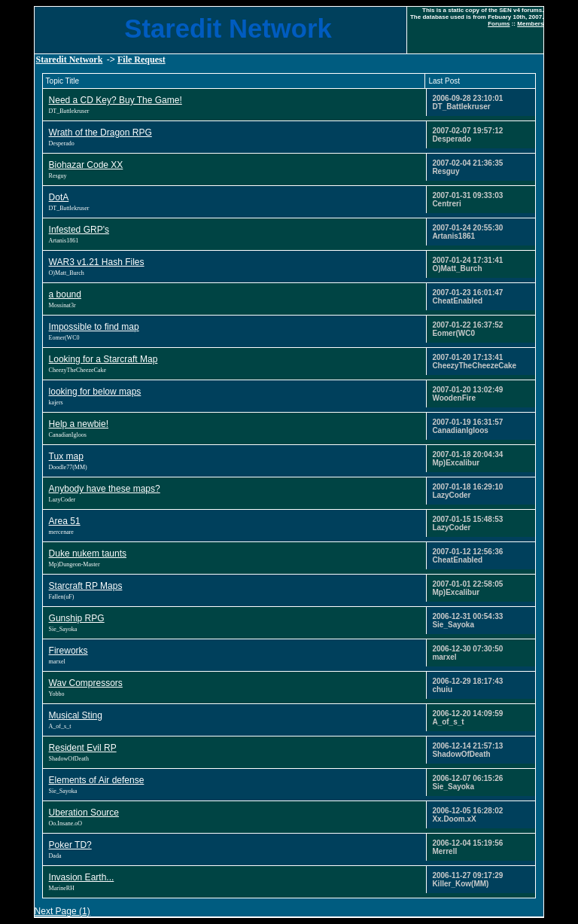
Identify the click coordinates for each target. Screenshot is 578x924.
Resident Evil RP (83, 748)
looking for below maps (95, 392)
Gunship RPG (77, 618)
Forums (499, 24)
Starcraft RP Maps (86, 586)
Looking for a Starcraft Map (103, 359)
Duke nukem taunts (88, 553)
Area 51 (65, 521)
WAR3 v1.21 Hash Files (97, 262)
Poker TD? (70, 845)
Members (530, 24)
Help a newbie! (79, 424)
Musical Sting (76, 715)
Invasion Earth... (82, 877)
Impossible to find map (94, 327)
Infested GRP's (79, 230)
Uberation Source (84, 813)
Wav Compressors (86, 683)
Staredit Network (70, 59)
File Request (141, 59)
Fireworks (68, 651)
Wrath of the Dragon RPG (100, 133)
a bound (65, 294)
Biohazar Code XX (86, 165)
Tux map (66, 456)
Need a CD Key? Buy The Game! (116, 100)
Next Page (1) (62, 911)
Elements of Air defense (97, 780)
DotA (59, 197)
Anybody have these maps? (105, 489)
